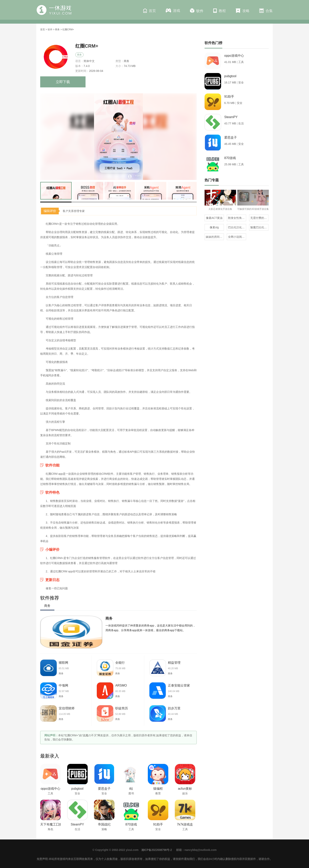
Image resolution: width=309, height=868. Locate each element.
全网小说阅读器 (237, 237)
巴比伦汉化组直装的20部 (237, 227)
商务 (57, 30)
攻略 (243, 11)
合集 (266, 11)
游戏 (173, 11)
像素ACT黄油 (214, 218)
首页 (150, 11)
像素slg (214, 227)
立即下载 (63, 82)
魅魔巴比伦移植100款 (259, 227)
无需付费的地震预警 (259, 218)
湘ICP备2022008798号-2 (157, 850)
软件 (197, 11)
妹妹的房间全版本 (215, 237)
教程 (220, 11)
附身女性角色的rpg (237, 218)
